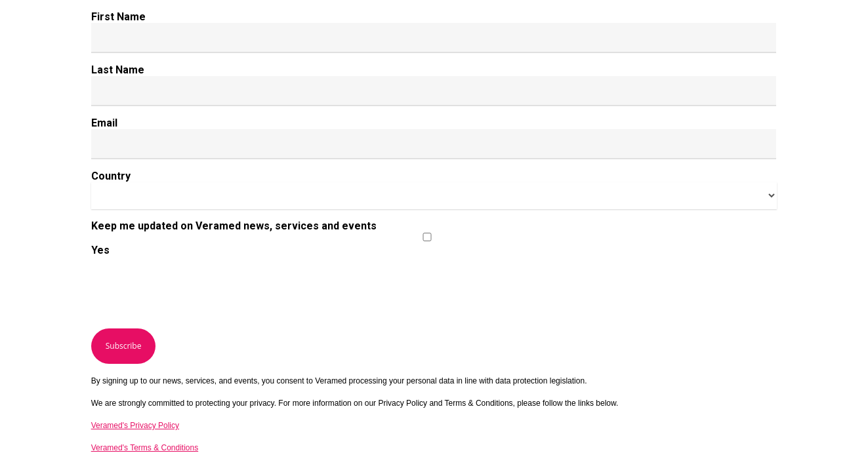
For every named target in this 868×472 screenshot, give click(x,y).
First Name (118, 17)
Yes (100, 250)
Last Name (118, 70)
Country (111, 176)
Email (104, 123)
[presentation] (191, 292)
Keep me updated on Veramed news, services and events (234, 226)
